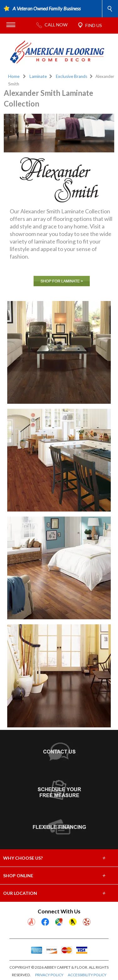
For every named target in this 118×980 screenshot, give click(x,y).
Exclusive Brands (72, 76)
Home (14, 76)
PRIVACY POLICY (49, 975)
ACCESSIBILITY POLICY (87, 975)
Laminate (38, 76)
